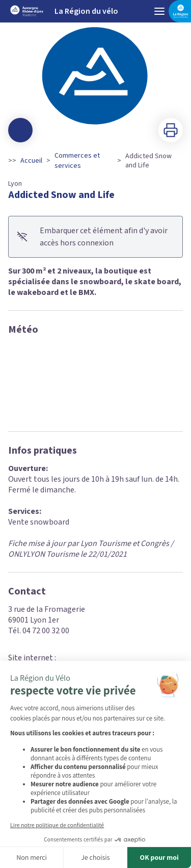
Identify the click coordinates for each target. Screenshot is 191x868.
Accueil (31, 161)
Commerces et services (77, 161)
